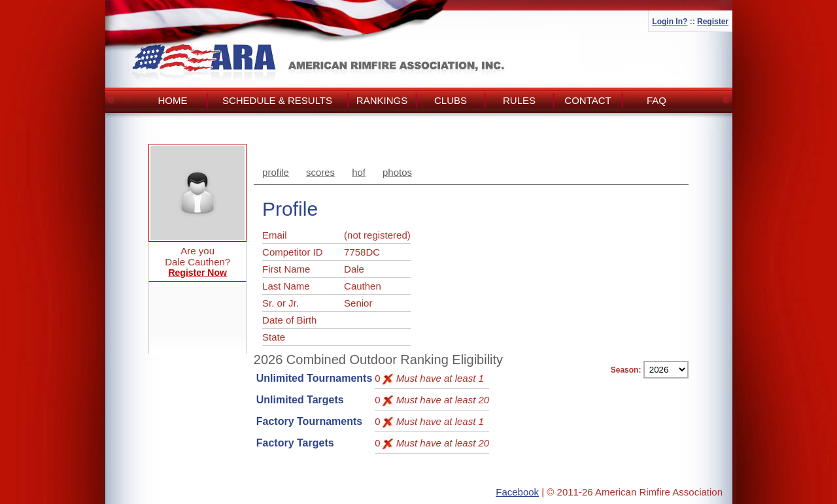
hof (359, 172)
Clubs (451, 100)
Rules (519, 100)
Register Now (197, 273)
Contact (588, 100)
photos (397, 172)
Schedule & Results (277, 100)
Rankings (382, 100)
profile (276, 172)
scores (320, 172)
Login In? (670, 22)
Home (173, 100)
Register (713, 22)
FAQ (657, 100)
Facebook (517, 492)
